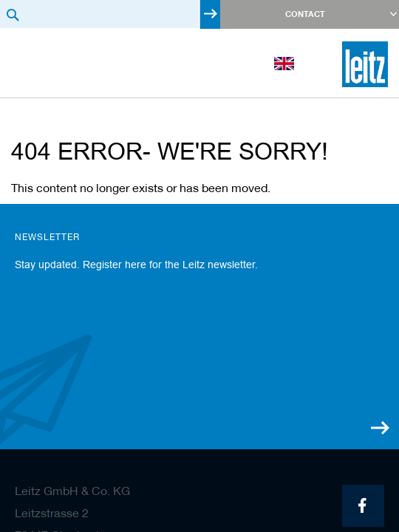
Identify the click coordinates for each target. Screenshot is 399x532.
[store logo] (365, 64)
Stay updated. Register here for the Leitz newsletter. (136, 265)
